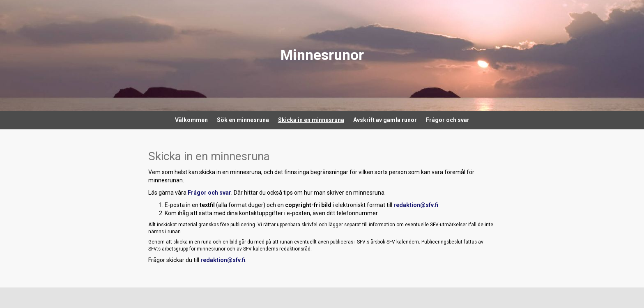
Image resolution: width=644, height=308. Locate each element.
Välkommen (191, 120)
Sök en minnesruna (243, 120)
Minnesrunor (322, 55)
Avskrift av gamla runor (385, 120)
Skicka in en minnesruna (311, 120)
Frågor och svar (448, 120)
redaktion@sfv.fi (416, 205)
